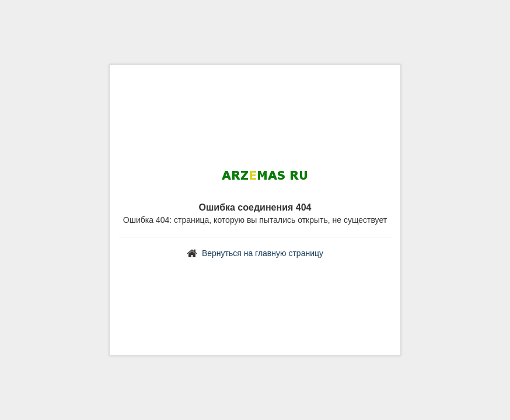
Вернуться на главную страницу (263, 253)
